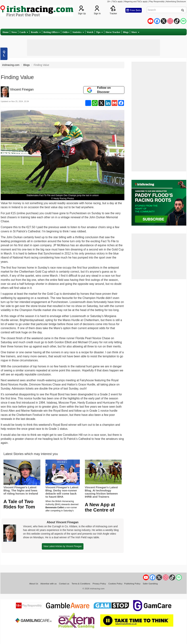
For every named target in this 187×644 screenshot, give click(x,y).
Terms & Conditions (81, 584)
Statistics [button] (78, 32)
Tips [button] (100, 32)
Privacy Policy (99, 584)
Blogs (126, 32)
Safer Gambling (150, 584)
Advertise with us (48, 584)
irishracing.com (11, 65)
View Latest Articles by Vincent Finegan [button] (63, 546)
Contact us (64, 584)
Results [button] (36, 32)
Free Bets (134, 10)
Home (6, 32)
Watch (90, 32)
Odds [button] (66, 32)
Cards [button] (24, 32)
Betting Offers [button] (52, 32)
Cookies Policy (115, 584)
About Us (34, 584)
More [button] (135, 32)
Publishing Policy (132, 584)
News (14, 32)
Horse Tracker (113, 32)
